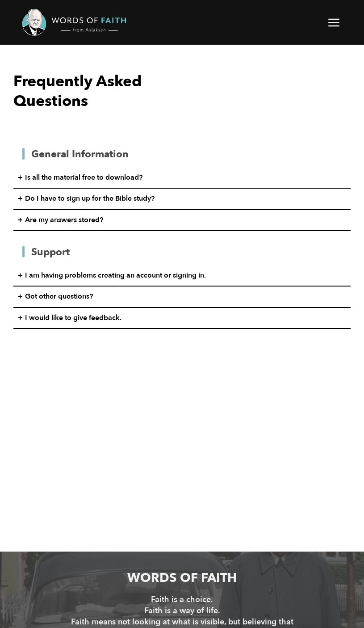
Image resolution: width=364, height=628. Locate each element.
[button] (335, 22)
